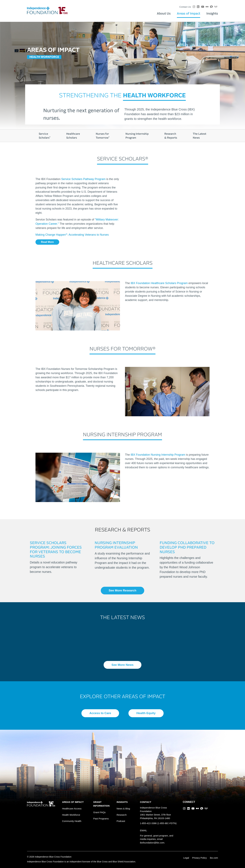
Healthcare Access (72, 809)
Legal (186, 858)
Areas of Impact (189, 14)
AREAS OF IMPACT (73, 802)
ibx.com (214, 858)
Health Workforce (71, 815)
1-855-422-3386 (148, 823)
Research (122, 815)
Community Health (72, 821)
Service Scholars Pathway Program (83, 179)
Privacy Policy (199, 858)
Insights (212, 14)
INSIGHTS (122, 802)
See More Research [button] (122, 590)
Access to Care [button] (100, 713)
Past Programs (101, 819)
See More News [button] (123, 665)
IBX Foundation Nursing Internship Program (158, 455)
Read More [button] (47, 242)
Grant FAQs (99, 812)
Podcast (121, 821)
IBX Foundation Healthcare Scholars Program (159, 283)
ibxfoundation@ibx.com (152, 843)
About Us (164, 14)
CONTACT (146, 802)
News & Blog (123, 809)
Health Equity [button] (146, 713)
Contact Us (185, 7)
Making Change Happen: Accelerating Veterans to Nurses (72, 235)
